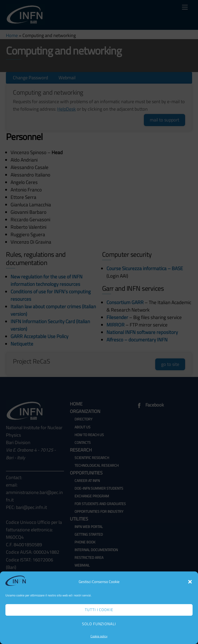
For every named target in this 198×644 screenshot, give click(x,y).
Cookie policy (99, 636)
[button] (190, 582)
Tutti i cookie (99, 610)
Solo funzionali (99, 624)
